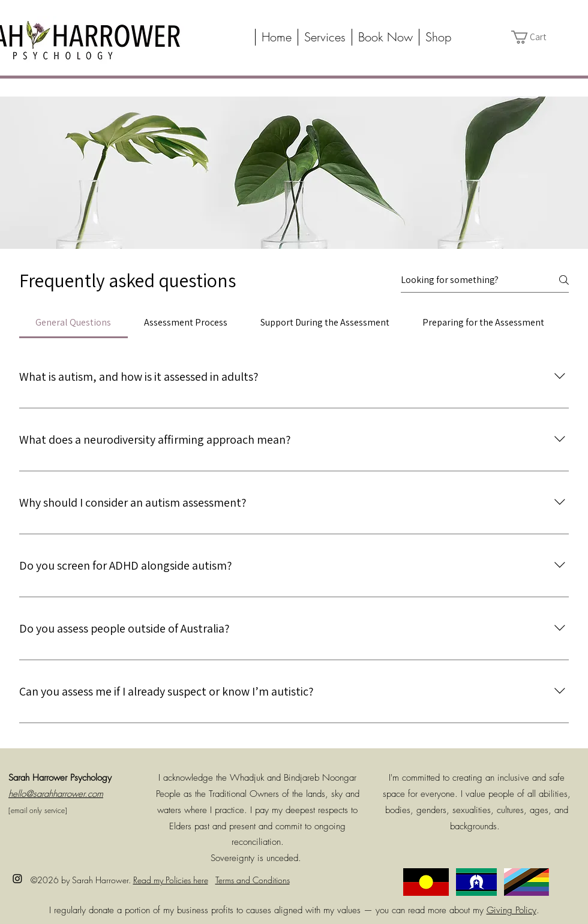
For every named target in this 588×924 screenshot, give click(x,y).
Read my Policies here (171, 880)
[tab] (73, 323)
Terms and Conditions (253, 880)
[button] (325, 37)
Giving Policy (511, 910)
